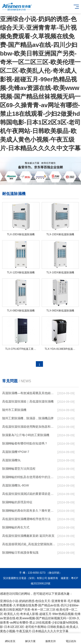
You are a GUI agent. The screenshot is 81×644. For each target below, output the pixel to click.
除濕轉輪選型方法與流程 (19, 469)
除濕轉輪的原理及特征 (17, 502)
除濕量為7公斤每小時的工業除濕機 (26, 435)
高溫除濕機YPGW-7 (16, 452)
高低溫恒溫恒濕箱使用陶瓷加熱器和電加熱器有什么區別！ (29, 427)
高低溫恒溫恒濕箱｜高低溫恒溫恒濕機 (28, 401)
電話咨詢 (71, 639)
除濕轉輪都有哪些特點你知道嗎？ (25, 443)
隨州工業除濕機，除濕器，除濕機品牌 (28, 418)
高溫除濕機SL (12, 460)
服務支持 (51, 639)
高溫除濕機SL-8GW (16, 485)
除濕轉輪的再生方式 (16, 527)
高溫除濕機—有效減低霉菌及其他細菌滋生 (29, 393)
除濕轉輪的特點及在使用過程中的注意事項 (29, 477)
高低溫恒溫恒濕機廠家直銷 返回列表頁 (28, 536)
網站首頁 (10, 639)
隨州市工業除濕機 (14, 410)
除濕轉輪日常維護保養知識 (20, 553)
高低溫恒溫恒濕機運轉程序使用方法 (26, 519)
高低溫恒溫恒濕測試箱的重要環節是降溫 (29, 494)
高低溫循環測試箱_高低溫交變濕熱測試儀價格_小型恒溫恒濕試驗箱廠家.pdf (29, 544)
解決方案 (30, 639)
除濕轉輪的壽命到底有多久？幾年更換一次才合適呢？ (29, 511)
